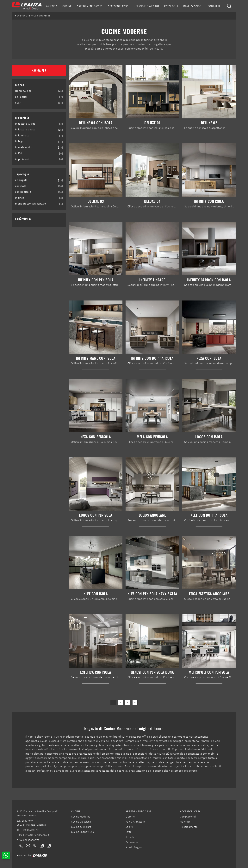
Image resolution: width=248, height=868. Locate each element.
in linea (20, 198)
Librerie (130, 817)
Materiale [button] (22, 118)
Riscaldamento (189, 827)
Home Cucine (23, 91)
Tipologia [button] (22, 174)
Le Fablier (21, 97)
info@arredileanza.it (37, 835)
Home (18, 16)
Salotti (129, 827)
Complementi (188, 817)
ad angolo (21, 180)
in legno (20, 141)
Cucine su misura (81, 827)
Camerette (132, 842)
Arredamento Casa (90, 6)
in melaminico (24, 147)
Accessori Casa (118, 6)
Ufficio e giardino (146, 6)
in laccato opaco (25, 130)
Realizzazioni (193, 6)
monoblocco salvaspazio (31, 204)
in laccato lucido (25, 124)
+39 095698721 (31, 830)
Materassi (186, 822)
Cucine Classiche (81, 822)
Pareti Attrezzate (135, 822)
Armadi (130, 837)
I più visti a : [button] (24, 219)
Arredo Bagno (133, 847)
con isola (21, 186)
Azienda (52, 6)
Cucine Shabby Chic (83, 832)
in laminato (22, 136)
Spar (18, 103)
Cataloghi (171, 6)
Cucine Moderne (41, 16)
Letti (128, 832)
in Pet (19, 153)
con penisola (23, 192)
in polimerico (23, 159)
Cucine (67, 6)
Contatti (214, 6)
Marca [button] (20, 85)
